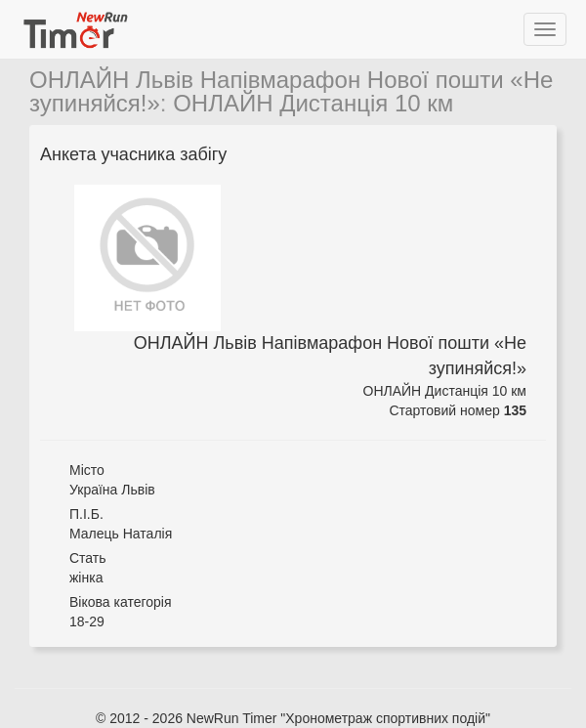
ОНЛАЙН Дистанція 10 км (313, 103)
